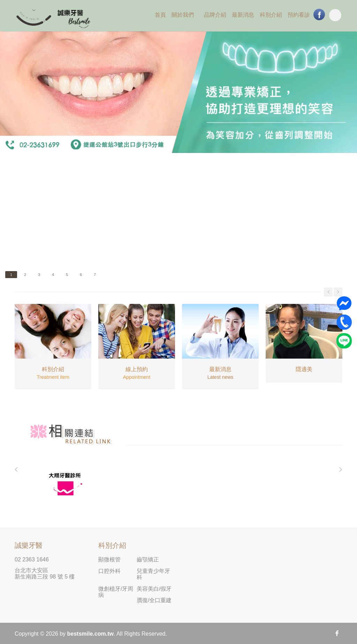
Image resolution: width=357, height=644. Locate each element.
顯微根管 (109, 559)
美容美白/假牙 (154, 589)
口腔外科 (109, 571)
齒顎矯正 (148, 559)
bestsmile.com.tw (90, 634)
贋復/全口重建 (154, 600)
